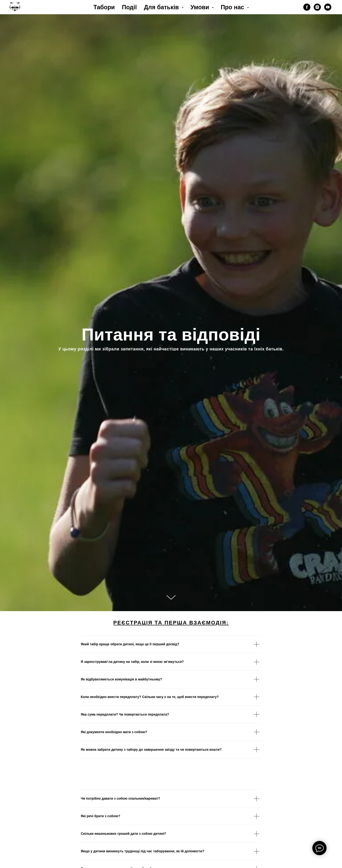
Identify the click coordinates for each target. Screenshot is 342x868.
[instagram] (317, 7)
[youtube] (328, 7)
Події (129, 7)
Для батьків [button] (162, 7)
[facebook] (307, 7)
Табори (104, 7)
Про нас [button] (233, 7)
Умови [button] (201, 7)
